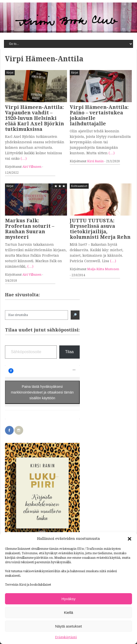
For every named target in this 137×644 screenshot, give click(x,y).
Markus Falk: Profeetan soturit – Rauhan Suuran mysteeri (30, 229)
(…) (24, 159)
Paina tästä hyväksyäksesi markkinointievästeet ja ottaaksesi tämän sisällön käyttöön (42, 392)
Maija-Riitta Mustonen (103, 269)
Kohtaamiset (79, 186)
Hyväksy (69, 599)
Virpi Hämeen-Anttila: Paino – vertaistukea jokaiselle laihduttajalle (99, 115)
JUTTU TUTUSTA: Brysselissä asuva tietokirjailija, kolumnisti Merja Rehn (100, 229)
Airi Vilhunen (32, 167)
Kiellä (69, 612)
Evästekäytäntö (66, 637)
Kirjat (10, 73)
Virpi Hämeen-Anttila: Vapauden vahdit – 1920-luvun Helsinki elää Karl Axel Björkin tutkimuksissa (34, 118)
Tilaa (69, 352)
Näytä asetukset (68, 626)
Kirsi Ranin (95, 161)
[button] (130, 539)
